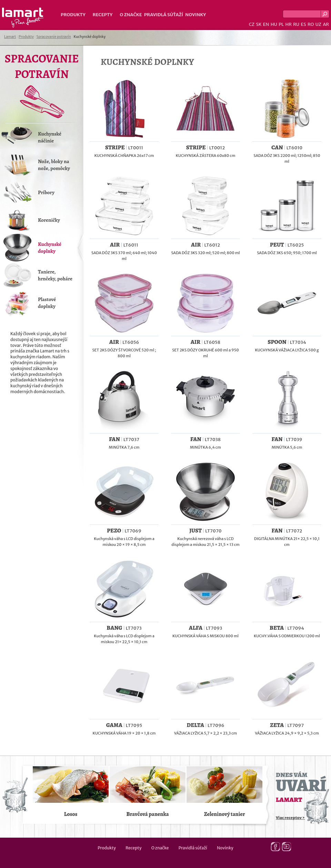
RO (311, 24)
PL (281, 24)
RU (296, 24)
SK (259, 24)
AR (326, 24)
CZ (252, 24)
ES (304, 24)
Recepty (103, 15)
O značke (131, 15)
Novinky (195, 15)
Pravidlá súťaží (164, 15)
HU (274, 24)
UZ (318, 24)
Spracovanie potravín (54, 37)
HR (288, 24)
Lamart (23, 18)
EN (266, 24)
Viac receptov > (290, 818)
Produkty (73, 15)
